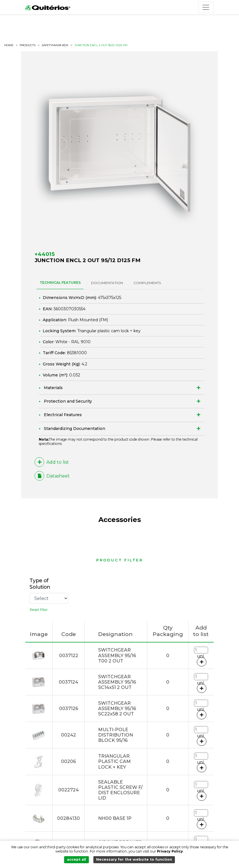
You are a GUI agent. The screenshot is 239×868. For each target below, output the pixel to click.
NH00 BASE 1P (115, 818)
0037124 (68, 682)
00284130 (68, 818)
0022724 (68, 790)
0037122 (69, 656)
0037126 (69, 709)
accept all (76, 860)
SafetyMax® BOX (55, 45)
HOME (9, 45)
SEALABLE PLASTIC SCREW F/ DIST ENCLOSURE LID (120, 790)
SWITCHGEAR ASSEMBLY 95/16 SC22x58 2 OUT (117, 709)
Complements (147, 283)
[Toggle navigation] (206, 7)
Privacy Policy (170, 851)
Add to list (52, 462)
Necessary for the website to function (134, 860)
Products (28, 45)
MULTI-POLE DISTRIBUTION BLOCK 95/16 (116, 735)
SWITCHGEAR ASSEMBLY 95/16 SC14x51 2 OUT (117, 682)
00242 (68, 735)
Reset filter (39, 610)
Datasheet (52, 476)
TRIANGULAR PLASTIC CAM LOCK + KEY (114, 761)
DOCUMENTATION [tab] (107, 283)
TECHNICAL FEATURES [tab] (60, 283)
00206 (68, 761)
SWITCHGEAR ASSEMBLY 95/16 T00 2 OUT (117, 655)
